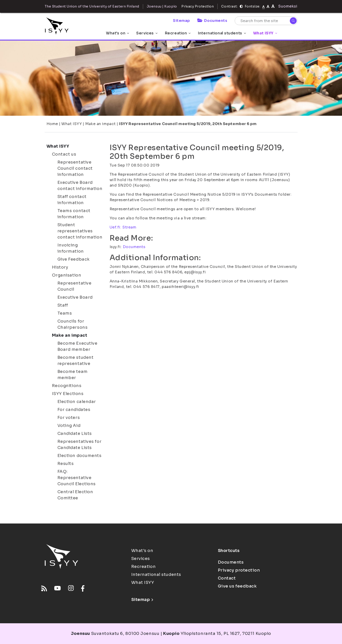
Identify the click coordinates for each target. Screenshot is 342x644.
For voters (69, 418)
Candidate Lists (75, 434)
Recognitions (67, 386)
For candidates (74, 410)
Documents (212, 21)
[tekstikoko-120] (273, 6)
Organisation (67, 275)
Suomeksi (288, 6)
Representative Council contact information (75, 168)
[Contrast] (241, 6)
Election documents (80, 456)
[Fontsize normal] (264, 6)
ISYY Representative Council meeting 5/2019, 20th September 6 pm (188, 124)
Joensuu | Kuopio (162, 6)
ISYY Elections (68, 394)
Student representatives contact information (80, 231)
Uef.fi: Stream (123, 227)
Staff (63, 305)
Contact (227, 578)
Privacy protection (239, 570)
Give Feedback (74, 259)
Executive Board (75, 297)
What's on (117, 33)
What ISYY (265, 33)
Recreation (178, 33)
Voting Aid (69, 426)
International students (222, 33)
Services (147, 33)
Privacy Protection (198, 6)
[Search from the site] (266, 21)
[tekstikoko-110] (268, 6)
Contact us (64, 154)
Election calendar (77, 402)
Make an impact (100, 124)
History (60, 267)
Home (52, 124)
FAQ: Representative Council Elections (77, 478)
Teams (65, 313)
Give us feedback (237, 586)
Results (66, 464)
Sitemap (181, 21)
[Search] (293, 21)
